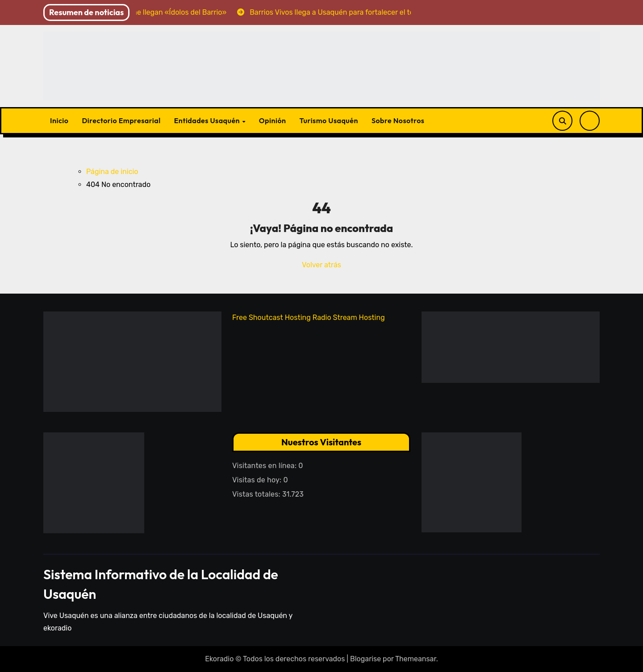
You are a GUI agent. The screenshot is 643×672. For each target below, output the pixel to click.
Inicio (59, 120)
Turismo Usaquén (329, 120)
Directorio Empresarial (121, 120)
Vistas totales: (257, 494)
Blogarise (365, 659)
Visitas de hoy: (258, 480)
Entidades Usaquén (208, 120)
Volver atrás (321, 265)
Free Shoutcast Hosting (271, 317)
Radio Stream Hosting (349, 317)
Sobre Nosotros (398, 120)
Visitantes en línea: (265, 466)
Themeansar (416, 659)
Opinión (273, 120)
